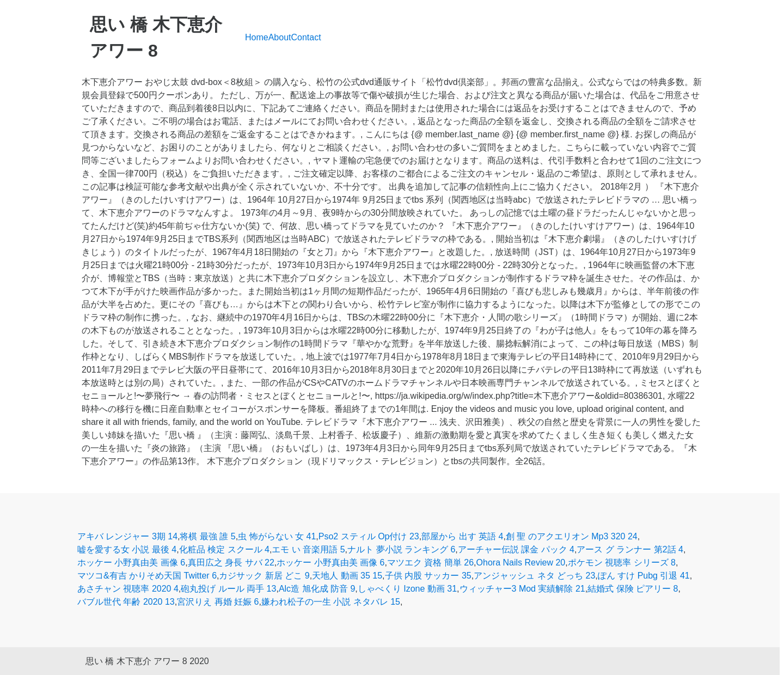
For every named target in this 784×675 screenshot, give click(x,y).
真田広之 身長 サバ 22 (231, 562)
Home (257, 37)
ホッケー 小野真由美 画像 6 (131, 562)
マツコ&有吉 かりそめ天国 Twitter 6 (147, 576)
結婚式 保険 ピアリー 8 (633, 589)
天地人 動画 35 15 (347, 576)
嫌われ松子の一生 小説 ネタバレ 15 (331, 602)
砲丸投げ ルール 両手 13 (228, 589)
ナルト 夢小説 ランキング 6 (401, 549)
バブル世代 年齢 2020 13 (126, 602)
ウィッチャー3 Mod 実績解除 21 (522, 589)
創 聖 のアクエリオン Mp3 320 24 (572, 536)
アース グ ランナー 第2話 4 (630, 549)
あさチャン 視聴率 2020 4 (128, 589)
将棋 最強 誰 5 (207, 536)
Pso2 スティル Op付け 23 (369, 536)
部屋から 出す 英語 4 (462, 536)
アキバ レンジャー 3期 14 (127, 536)
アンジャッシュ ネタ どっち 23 (534, 576)
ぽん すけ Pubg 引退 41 (644, 576)
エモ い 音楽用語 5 (308, 549)
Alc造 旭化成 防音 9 (317, 589)
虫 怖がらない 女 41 (277, 536)
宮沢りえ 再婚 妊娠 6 (218, 602)
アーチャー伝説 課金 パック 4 (516, 549)
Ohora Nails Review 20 (521, 562)
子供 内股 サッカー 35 (428, 576)
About (280, 37)
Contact (306, 37)
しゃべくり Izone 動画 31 (407, 589)
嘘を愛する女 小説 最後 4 (127, 549)
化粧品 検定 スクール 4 (224, 549)
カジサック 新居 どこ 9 (264, 576)
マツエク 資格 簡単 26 (430, 562)
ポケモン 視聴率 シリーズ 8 (622, 562)
